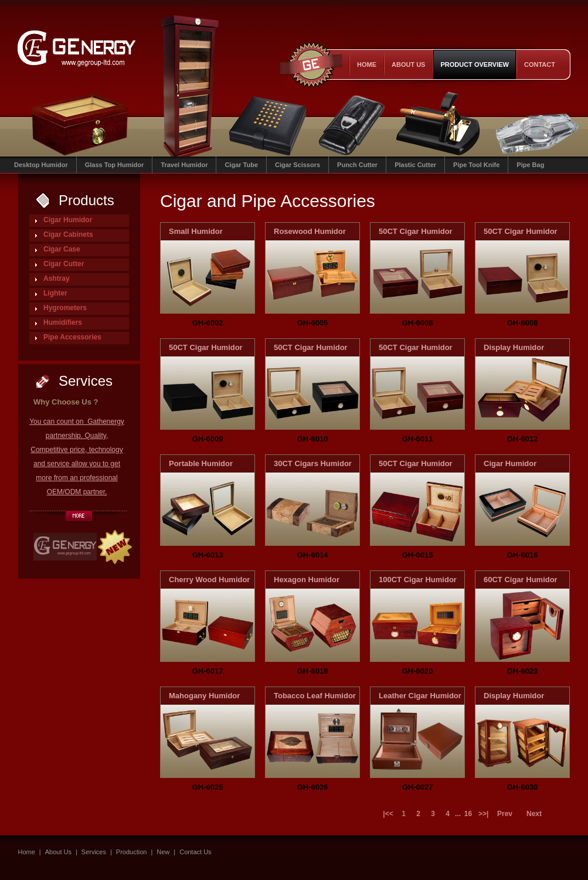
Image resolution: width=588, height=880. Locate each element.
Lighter (55, 293)
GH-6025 (208, 787)
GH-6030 (523, 787)
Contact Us (195, 852)
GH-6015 (418, 555)
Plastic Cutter (415, 165)
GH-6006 (418, 323)
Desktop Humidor (41, 165)
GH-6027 (418, 787)
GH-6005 (313, 323)
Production (132, 852)
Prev (505, 814)
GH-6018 (313, 671)
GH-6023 (523, 671)
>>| (483, 814)
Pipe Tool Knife (476, 165)
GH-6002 (208, 323)
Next (534, 814)
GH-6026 (313, 787)
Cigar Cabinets (68, 235)
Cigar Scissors (298, 165)
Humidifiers (63, 322)
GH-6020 (418, 671)
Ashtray (57, 278)
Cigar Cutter (64, 264)
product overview (475, 64)
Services (94, 852)
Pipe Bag (530, 165)
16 (468, 814)
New (163, 852)
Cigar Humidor (68, 220)
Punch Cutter (357, 165)
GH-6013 (208, 555)
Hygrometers (65, 308)
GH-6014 (313, 555)
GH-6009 (208, 439)
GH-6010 (313, 439)
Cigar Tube (241, 165)
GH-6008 (523, 323)
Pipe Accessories (72, 337)
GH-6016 (523, 555)
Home (367, 64)
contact (540, 64)
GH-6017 (208, 671)
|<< (388, 814)
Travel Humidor (184, 165)
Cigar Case (62, 249)
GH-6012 (523, 439)
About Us (408, 64)
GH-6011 (418, 439)
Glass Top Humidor (115, 165)
